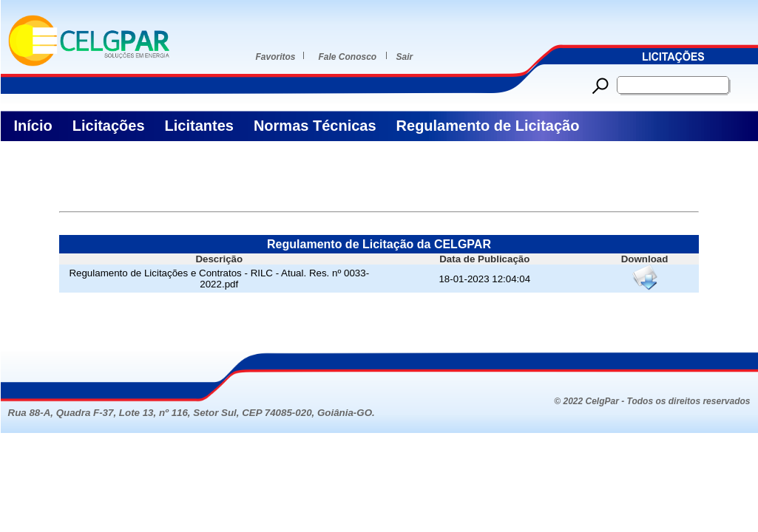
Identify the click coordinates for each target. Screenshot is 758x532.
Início (33, 126)
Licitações (109, 126)
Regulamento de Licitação (488, 126)
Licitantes (199, 126)
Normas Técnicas (315, 126)
